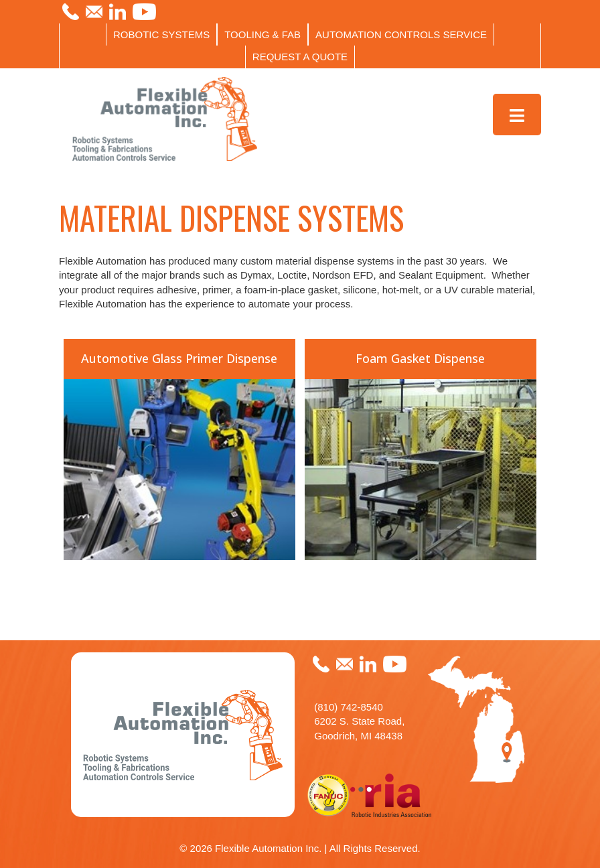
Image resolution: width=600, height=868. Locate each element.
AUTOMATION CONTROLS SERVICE (401, 34)
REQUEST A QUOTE (300, 57)
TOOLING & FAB (262, 34)
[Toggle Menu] (517, 115)
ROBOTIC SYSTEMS (161, 34)
